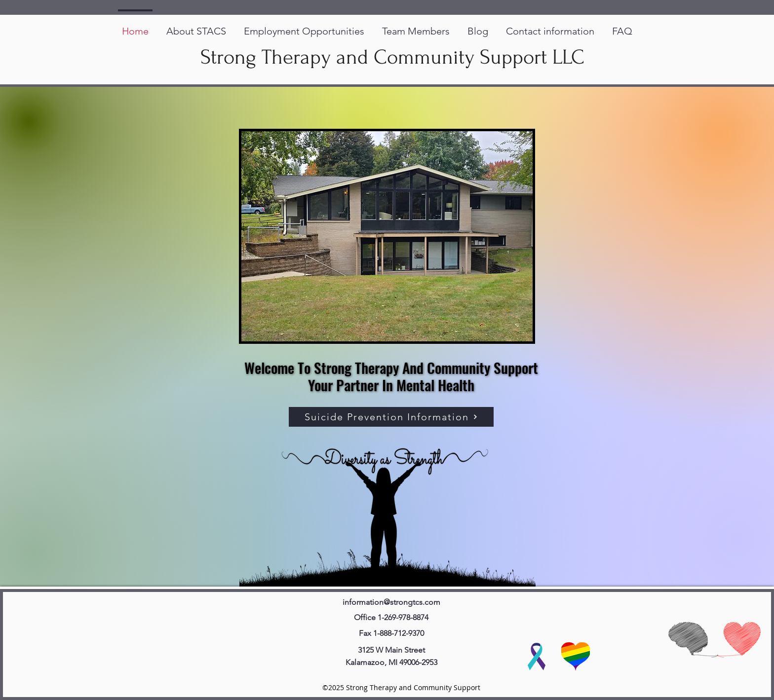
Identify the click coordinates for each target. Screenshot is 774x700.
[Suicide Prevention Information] (391, 417)
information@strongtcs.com (391, 602)
